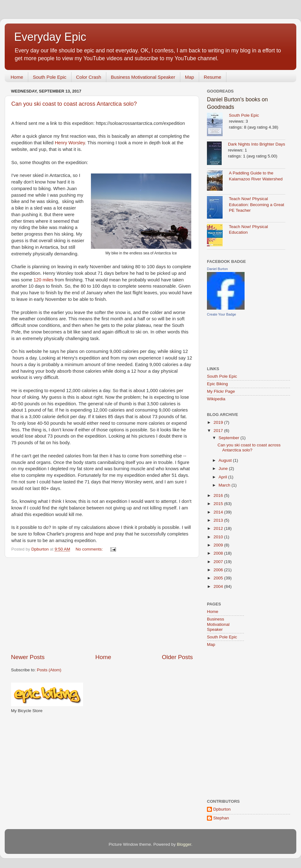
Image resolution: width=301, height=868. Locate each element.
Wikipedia (216, 399)
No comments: (90, 549)
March (225, 485)
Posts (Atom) (49, 670)
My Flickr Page (221, 391)
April (223, 477)
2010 (219, 537)
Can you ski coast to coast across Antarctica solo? (74, 104)
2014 (219, 512)
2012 (219, 528)
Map (190, 77)
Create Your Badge (222, 314)
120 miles (44, 280)
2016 (219, 495)
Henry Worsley (70, 143)
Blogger (184, 844)
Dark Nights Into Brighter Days (256, 144)
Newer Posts (28, 657)
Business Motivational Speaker (143, 77)
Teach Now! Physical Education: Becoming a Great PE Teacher (256, 205)
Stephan (221, 818)
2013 (219, 520)
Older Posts (177, 657)
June (224, 469)
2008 (219, 553)
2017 (219, 431)
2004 (219, 586)
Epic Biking (217, 384)
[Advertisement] (102, 605)
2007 (219, 562)
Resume (213, 77)
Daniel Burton (217, 269)
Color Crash (89, 77)
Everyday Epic (50, 37)
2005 (219, 578)
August (226, 460)
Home (17, 77)
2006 (219, 570)
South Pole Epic (50, 77)
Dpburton (222, 809)
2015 (219, 504)
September (230, 438)
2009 (219, 545)
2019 (219, 422)
